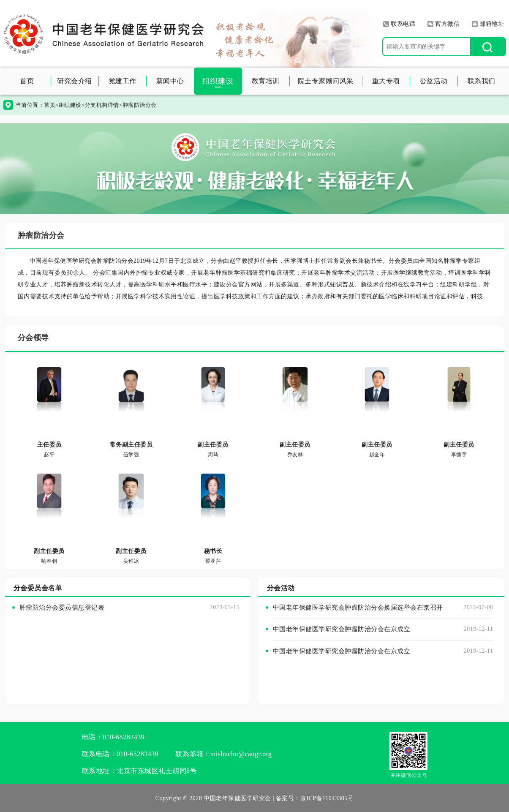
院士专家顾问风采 (326, 81)
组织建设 (218, 81)
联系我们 (482, 81)
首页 (27, 81)
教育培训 (266, 81)
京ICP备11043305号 (327, 798)
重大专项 (386, 81)
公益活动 (434, 81)
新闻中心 (170, 81)
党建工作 (122, 81)
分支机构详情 (102, 105)
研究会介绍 (75, 81)
